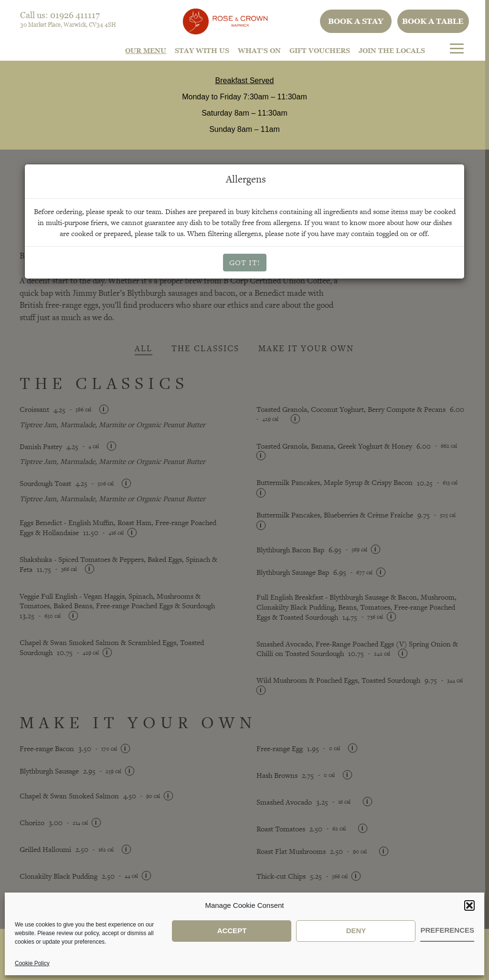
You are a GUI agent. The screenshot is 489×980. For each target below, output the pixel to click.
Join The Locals (392, 50)
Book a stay (356, 21)
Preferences (447, 930)
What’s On (259, 50)
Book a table (433, 21)
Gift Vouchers (320, 50)
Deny (356, 931)
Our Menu (146, 50)
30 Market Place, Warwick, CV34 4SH (68, 25)
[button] (469, 905)
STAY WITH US (202, 50)
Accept (232, 931)
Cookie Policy (32, 963)
